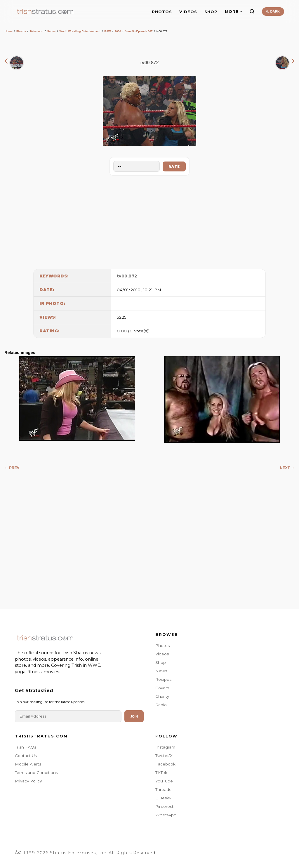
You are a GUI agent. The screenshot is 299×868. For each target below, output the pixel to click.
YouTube (164, 781)
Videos (162, 654)
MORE (233, 12)
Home (9, 31)
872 (133, 276)
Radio (161, 705)
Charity (162, 696)
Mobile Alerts (28, 764)
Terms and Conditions (36, 772)
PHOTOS (162, 12)
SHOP (211, 12)
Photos (21, 31)
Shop (161, 662)
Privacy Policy (28, 781)
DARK (273, 11)
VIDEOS (188, 12)
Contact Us (26, 756)
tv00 (122, 276)
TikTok (161, 772)
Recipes (163, 679)
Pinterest (164, 806)
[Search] (252, 11)
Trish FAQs (26, 747)
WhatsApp (166, 815)
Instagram (165, 747)
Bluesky (163, 798)
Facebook (165, 764)
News (161, 671)
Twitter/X (164, 756)
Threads (163, 789)
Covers (162, 688)
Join (134, 716)
